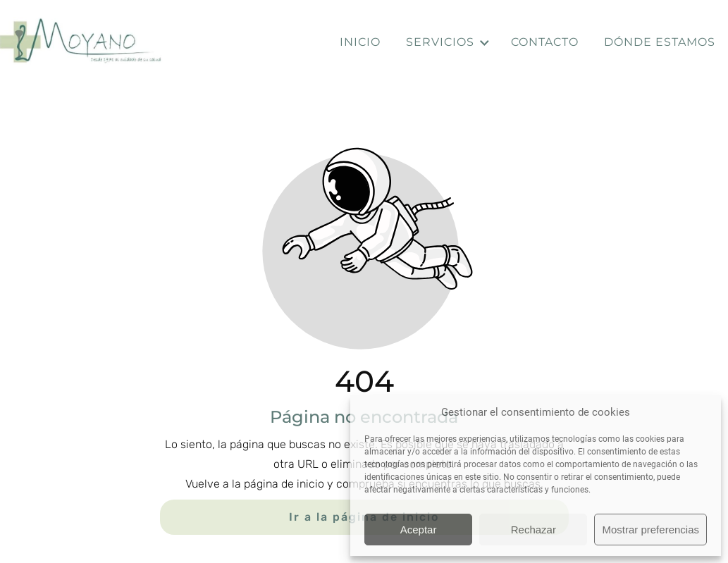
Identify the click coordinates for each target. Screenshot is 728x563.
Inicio (360, 42)
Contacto (545, 42)
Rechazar (533, 530)
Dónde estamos (660, 42)
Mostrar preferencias (650, 530)
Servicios (449, 43)
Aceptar (419, 530)
